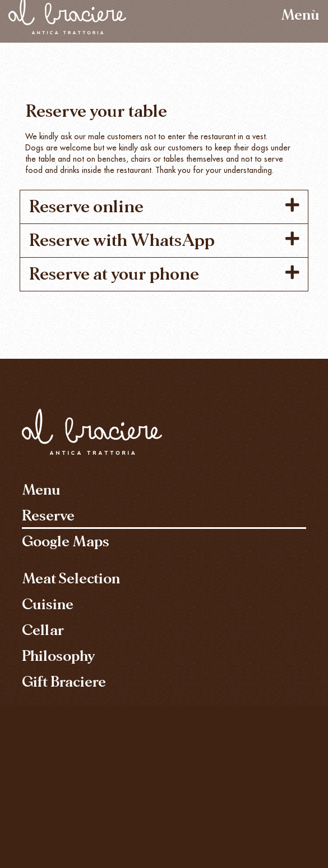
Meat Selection (71, 579)
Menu (41, 490)
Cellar (43, 630)
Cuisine (48, 604)
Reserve (48, 516)
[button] (164, 207)
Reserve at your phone (114, 274)
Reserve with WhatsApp (122, 240)
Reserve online (86, 207)
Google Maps (66, 542)
